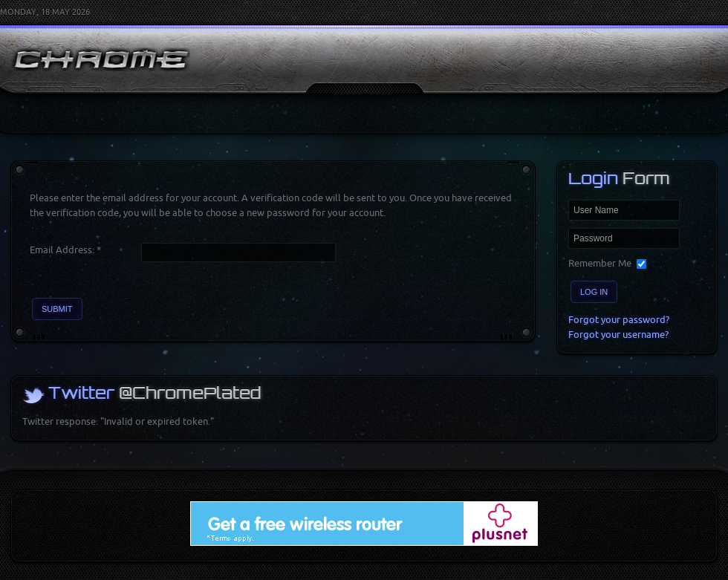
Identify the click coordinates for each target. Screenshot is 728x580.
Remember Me (600, 263)
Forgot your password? (619, 320)
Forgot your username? (618, 335)
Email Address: (65, 250)
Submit (57, 309)
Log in (594, 292)
